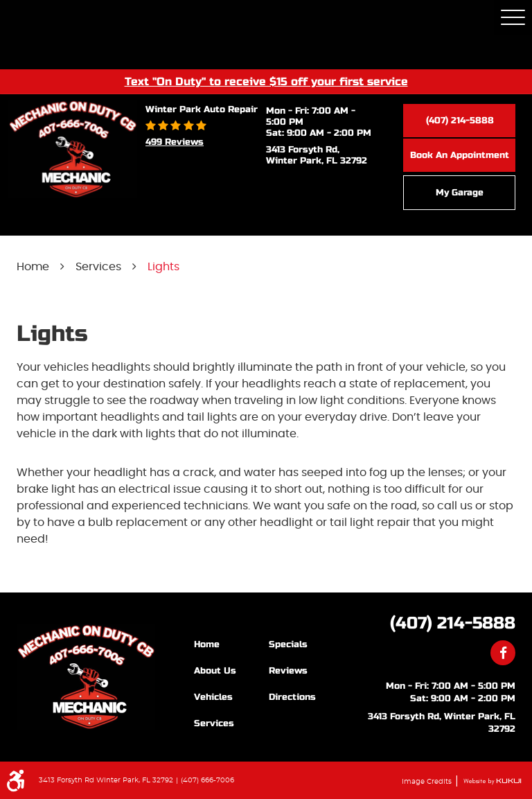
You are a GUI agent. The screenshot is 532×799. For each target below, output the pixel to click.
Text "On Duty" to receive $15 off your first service (266, 81)
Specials (288, 644)
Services (98, 267)
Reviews (288, 671)
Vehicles (213, 697)
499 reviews (175, 142)
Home (33, 267)
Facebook (503, 653)
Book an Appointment (460, 155)
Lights (163, 267)
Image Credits (428, 782)
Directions (292, 697)
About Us (215, 671)
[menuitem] (231, 644)
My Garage (460, 193)
